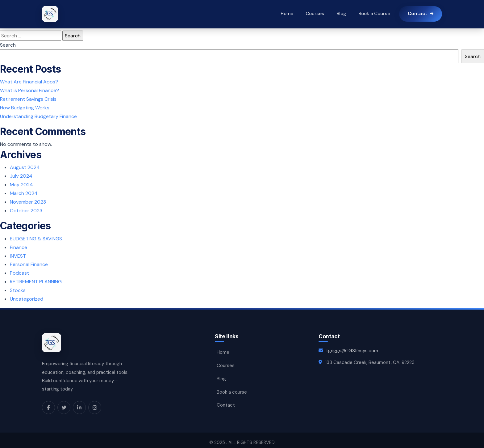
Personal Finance (29, 261)
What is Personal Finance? (29, 90)
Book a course (232, 386)
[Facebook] (48, 403)
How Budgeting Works (25, 107)
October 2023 (26, 208)
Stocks (18, 286)
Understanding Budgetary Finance (38, 115)
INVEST (18, 253)
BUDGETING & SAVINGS (36, 236)
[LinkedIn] (79, 403)
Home (287, 14)
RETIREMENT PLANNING (36, 278)
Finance (19, 244)
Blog (341, 14)
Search (8, 45)
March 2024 (24, 191)
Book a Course (374, 14)
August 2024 (25, 166)
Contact (226, 399)
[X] (64, 403)
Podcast (19, 270)
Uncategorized (27, 295)
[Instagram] (95, 403)
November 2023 (28, 200)
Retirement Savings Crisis (28, 99)
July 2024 (21, 175)
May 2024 (21, 183)
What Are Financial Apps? (29, 82)
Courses (315, 14)
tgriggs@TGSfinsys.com (352, 346)
